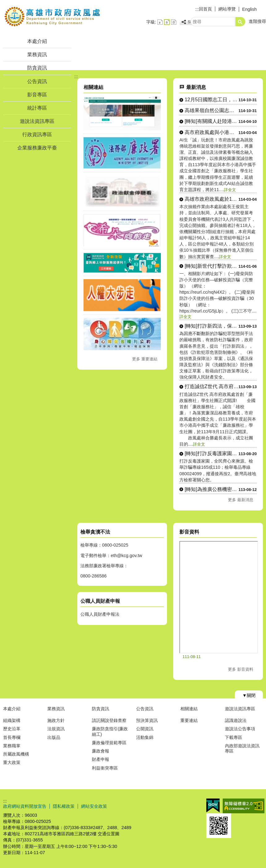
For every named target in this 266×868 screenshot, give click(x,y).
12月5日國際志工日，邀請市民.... (212, 100)
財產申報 (101, 759)
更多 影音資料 (241, 669)
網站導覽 (227, 9)
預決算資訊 (147, 720)
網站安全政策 (94, 806)
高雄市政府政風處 (52, 17)
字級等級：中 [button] (167, 22)
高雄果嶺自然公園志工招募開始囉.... (212, 110)
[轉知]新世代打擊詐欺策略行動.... (212, 266)
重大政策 (12, 762)
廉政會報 (101, 751)
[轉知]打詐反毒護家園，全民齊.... (212, 453)
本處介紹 (37, 41)
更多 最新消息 (241, 500)
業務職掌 (12, 746)
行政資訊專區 (37, 134)
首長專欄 (12, 737)
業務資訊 (37, 55)
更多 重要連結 (145, 359)
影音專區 (37, 95)
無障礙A (244, 806)
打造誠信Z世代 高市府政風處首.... (212, 386)
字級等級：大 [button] (174, 22)
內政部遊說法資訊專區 (242, 748)
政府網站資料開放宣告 (25, 806)
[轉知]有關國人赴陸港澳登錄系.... (212, 121)
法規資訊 (56, 729)
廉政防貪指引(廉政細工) (110, 731)
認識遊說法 (236, 720)
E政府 (213, 805)
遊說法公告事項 (240, 729)
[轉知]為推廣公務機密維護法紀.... (212, 489)
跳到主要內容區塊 (3, 3)
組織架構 (12, 720)
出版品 (54, 737)
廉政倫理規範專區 (109, 743)
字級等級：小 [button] (160, 22)
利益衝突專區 (105, 768)
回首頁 (205, 9)
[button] (240, 22)
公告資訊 (37, 81)
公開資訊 (145, 729)
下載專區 (234, 737)
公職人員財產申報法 (100, 614)
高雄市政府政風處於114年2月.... (212, 199)
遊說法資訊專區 (37, 121)
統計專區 (37, 108)
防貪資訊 (37, 68)
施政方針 (56, 720)
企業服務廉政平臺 (37, 148)
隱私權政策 (64, 806)
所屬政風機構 (16, 754)
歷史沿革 (12, 729)
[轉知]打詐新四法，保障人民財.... (212, 326)
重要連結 (189, 720)
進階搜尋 (257, 21)
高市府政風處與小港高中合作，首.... (212, 132)
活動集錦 (145, 737)
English (249, 9)
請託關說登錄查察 (109, 720)
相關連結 (189, 709)
